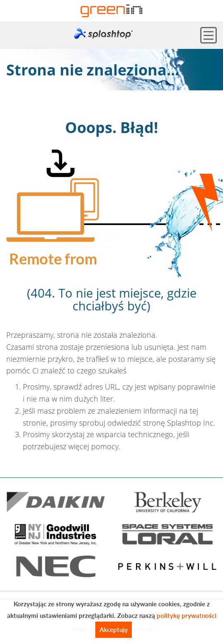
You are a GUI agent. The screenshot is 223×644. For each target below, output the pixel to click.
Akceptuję (114, 629)
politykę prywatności (187, 615)
